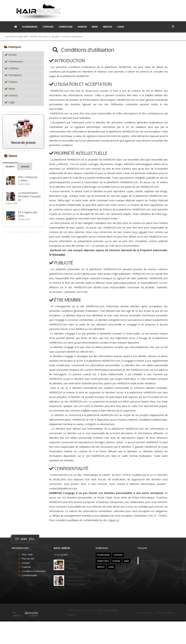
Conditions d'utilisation (34, 571)
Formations (66, 27)
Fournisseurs (30, 27)
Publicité (26, 567)
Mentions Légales (166, 613)
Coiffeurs (48, 27)
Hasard (25, 167)
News (95, 27)
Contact (26, 563)
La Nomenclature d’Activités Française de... (29, 196)
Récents (10, 167)
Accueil (55, 37)
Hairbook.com (148, 561)
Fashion (82, 27)
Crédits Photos (145, 613)
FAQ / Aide (27, 555)
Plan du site (28, 559)
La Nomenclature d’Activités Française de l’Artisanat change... (78, 580)
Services (108, 27)
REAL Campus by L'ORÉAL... (28, 179)
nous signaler (140, 232)
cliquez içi (114, 520)
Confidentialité (29, 575)
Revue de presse (23, 142)
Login (120, 27)
